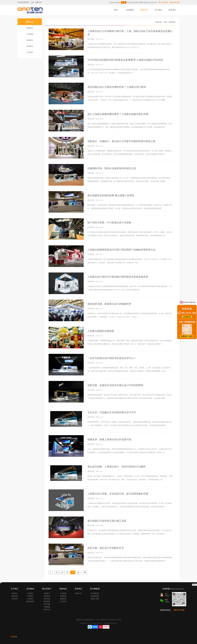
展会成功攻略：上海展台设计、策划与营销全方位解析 (117, 467)
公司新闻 (30, 34)
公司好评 (30, 52)
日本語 (141, 2)
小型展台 (30, 599)
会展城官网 (95, 596)
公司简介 (15, 593)
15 (78, 572)
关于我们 (158, 10)
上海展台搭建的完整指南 (101, 331)
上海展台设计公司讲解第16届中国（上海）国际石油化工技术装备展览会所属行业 (130, 33)
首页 (116, 10)
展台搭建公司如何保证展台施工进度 (107, 521)
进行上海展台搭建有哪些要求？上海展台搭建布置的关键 (118, 114)
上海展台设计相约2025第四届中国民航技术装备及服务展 (118, 277)
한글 (145, 2)
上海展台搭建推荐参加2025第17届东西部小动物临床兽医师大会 (121, 250)
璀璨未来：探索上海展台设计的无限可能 (109, 439)
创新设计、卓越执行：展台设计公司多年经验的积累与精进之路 (121, 141)
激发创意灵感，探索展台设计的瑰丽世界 (109, 304)
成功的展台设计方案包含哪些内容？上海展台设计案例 (117, 87)
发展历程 (15, 596)
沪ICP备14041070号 (114, 620)
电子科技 (47, 599)
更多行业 (47, 610)
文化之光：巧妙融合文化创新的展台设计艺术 (112, 412)
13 (67, 572)
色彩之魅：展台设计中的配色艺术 (106, 548)
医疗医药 (47, 602)
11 (57, 572)
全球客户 (47, 593)
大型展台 (30, 593)
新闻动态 (144, 10)
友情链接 (14, 637)
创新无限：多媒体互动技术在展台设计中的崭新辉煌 (115, 385)
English (118, 2)
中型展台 (30, 596)
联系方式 (79, 593)
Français (130, 2)
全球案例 (130, 10)
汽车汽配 (47, 604)
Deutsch (112, 2)
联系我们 (172, 10)
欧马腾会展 (95, 593)
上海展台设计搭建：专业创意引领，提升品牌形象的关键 (118, 494)
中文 (124, 2)
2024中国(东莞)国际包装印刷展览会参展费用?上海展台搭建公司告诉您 (125, 60)
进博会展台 (30, 602)
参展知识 (30, 40)
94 (85, 572)
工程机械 (47, 607)
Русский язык (152, 2)
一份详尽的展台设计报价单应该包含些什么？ (112, 358)
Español (136, 2)
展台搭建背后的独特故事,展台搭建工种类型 (111, 195)
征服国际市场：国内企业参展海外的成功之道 (112, 168)
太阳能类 (47, 596)
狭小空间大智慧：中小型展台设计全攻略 (109, 223)
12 (62, 572)
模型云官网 (95, 599)
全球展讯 (30, 46)
